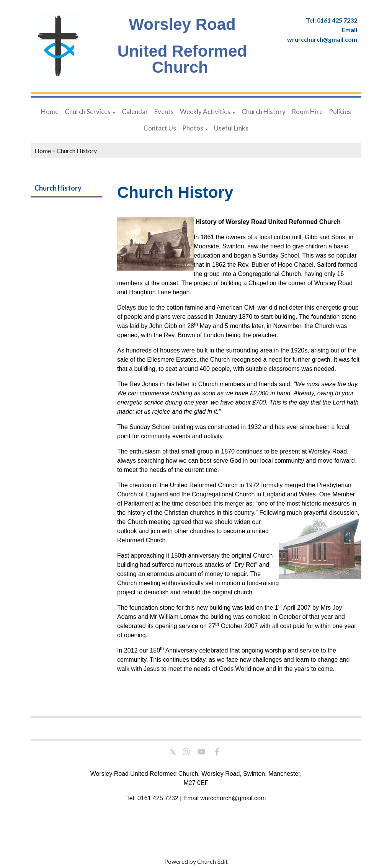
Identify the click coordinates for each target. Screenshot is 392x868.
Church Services (88, 112)
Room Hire (307, 112)
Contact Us (160, 128)
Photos (193, 128)
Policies (340, 112)
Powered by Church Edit (196, 861)
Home (50, 112)
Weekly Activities (205, 112)
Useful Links (231, 128)
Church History (264, 112)
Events (164, 112)
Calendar (135, 112)
